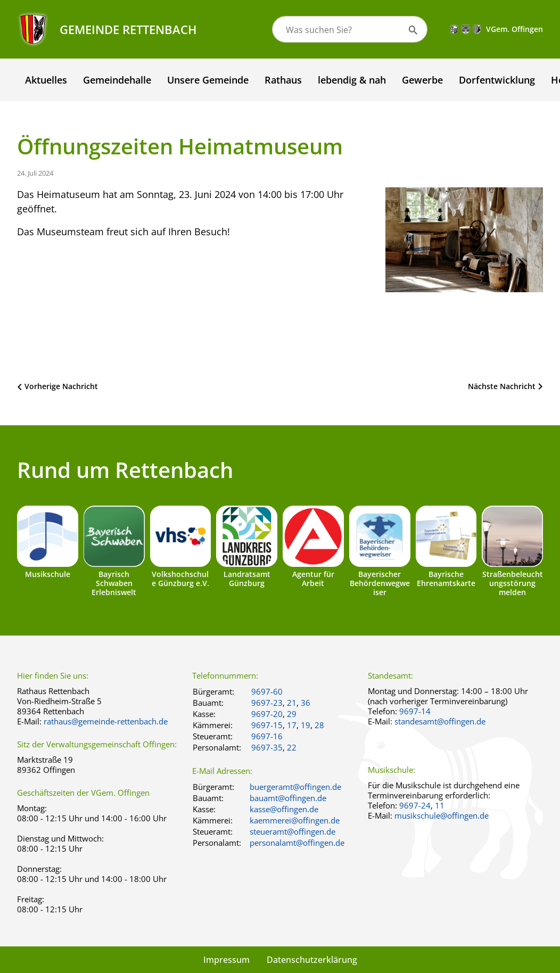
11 (440, 805)
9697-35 (267, 747)
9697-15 (267, 725)
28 (319, 725)
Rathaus (283, 80)
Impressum (227, 960)
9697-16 (267, 736)
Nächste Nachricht (502, 386)
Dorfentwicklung (497, 80)
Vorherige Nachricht (61, 386)
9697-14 (415, 711)
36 (306, 703)
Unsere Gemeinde (208, 80)
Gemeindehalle (117, 80)
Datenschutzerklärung (312, 960)
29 (292, 714)
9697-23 (267, 703)
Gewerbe (422, 80)
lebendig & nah (352, 80)
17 (292, 725)
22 (292, 747)
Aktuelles (46, 80)
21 (292, 703)
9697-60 (267, 691)
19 (306, 725)
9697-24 (415, 805)
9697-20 (267, 714)
